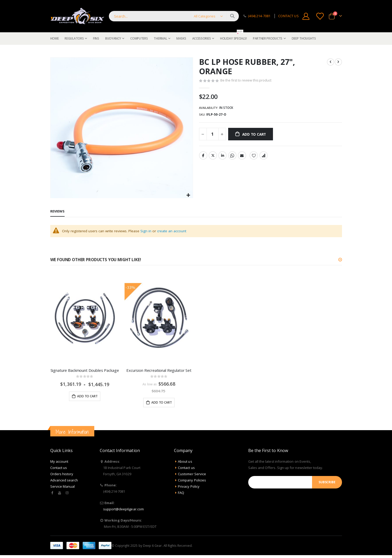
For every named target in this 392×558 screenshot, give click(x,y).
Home (52, 51)
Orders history (62, 475)
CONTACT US (288, 16)
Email (242, 157)
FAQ (181, 493)
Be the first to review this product (246, 81)
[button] (188, 195)
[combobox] (174, 16)
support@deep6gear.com (123, 510)
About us (185, 462)
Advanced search (64, 481)
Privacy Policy (189, 487)
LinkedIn (222, 157)
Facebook (203, 157)
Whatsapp (232, 157)
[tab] (57, 212)
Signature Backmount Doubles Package (85, 371)
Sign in (147, 231)
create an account (174, 231)
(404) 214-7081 (259, 16)
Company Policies (192, 481)
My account (59, 462)
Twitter (213, 157)
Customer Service (192, 475)
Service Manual (63, 487)
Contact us (59, 468)
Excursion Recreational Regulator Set (159, 371)
